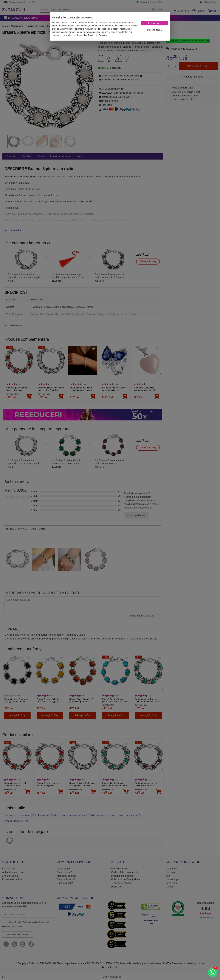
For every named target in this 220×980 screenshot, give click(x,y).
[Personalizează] (154, 30)
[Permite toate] (154, 23)
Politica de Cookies (97, 35)
